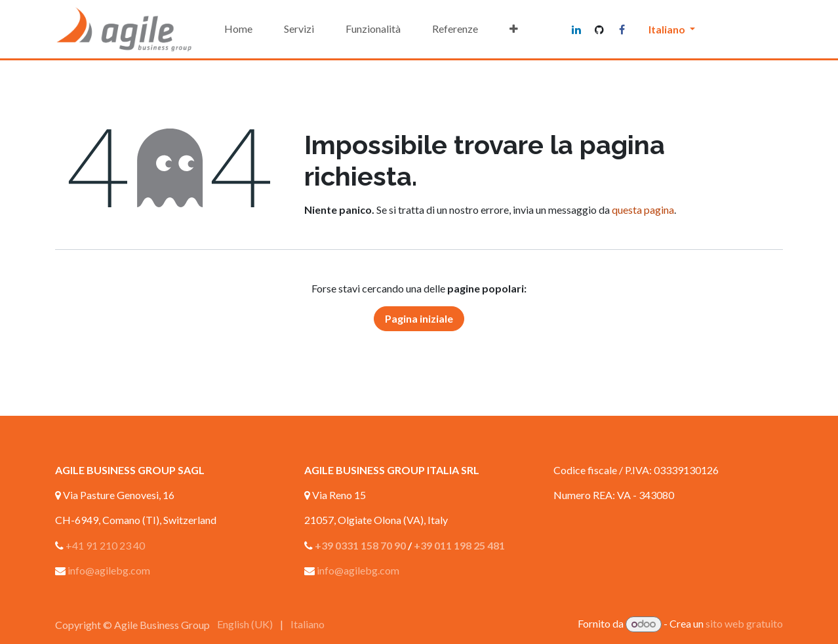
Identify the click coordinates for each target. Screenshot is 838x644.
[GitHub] (599, 30)
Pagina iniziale (419, 318)
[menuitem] (238, 29)
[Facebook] (622, 30)
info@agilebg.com (109, 570)
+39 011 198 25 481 (459, 545)
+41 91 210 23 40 (105, 545)
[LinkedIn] (576, 30)
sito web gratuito (744, 623)
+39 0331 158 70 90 (360, 545)
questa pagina (643, 210)
